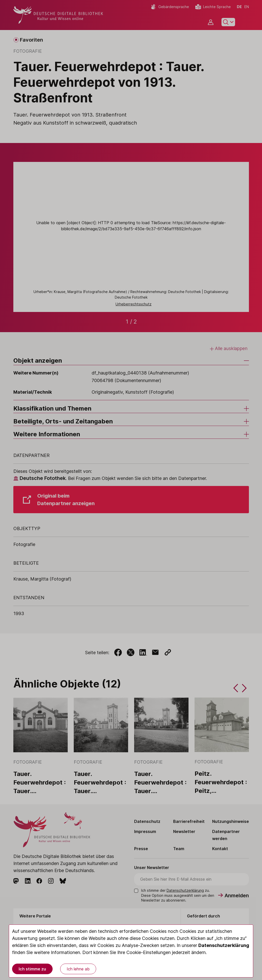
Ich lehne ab (78, 969)
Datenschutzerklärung (224, 945)
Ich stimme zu (32, 969)
